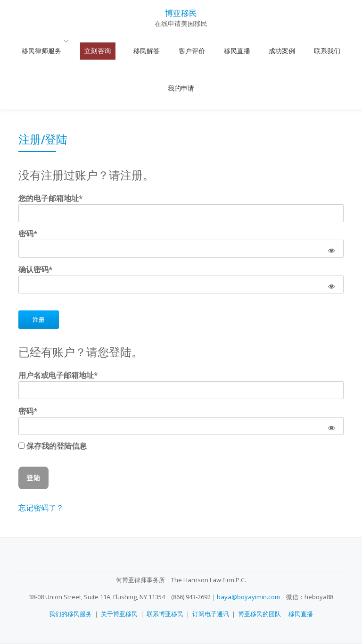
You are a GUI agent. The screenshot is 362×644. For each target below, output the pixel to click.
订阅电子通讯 (211, 614)
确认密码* (36, 224)
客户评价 (173, 51)
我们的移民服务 (70, 614)
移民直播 (208, 51)
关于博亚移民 (119, 614)
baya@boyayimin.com (248, 597)
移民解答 (137, 51)
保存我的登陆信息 (53, 401)
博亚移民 (181, 12)
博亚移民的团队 (259, 614)
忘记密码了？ (41, 462)
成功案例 (244, 51)
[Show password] (331, 203)
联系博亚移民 (165, 614)
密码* (28, 188)
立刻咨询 (101, 51)
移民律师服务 (53, 51)
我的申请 (315, 51)
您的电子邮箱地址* (51, 153)
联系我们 (280, 51)
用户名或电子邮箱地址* (58, 330)
